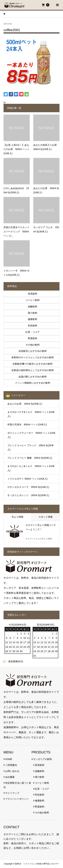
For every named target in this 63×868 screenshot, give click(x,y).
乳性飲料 (40, 795)
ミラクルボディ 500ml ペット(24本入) (27, 479)
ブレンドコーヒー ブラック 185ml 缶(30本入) (31, 447)
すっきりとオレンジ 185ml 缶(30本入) (28, 495)
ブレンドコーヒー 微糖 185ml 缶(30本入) (30, 458)
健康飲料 (40, 801)
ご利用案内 (11, 765)
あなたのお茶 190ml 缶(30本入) (25, 404)
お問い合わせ (12, 771)
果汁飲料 (40, 777)
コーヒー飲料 (42, 783)
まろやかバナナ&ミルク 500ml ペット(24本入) (31, 414)
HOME (9, 759)
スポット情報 (46, 517)
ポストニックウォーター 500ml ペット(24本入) (31, 435)
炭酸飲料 (40, 771)
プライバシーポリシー (17, 799)
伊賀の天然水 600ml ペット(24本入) (27, 424)
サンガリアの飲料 (43, 759)
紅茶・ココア (42, 789)
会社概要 (10, 777)
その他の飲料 (42, 813)
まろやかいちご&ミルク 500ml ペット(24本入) (31, 468)
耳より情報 (17, 517)
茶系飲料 (40, 765)
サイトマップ (12, 793)
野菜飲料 (40, 807)
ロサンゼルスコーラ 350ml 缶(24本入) (28, 487)
